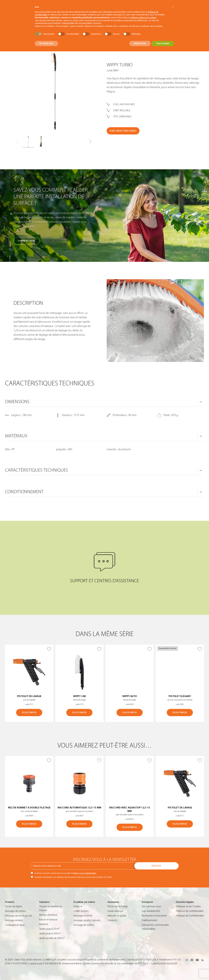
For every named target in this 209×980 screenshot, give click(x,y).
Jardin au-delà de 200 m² (52, 938)
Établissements (150, 920)
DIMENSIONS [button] (17, 402)
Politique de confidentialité (190, 911)
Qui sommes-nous (151, 906)
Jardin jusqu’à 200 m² (50, 934)
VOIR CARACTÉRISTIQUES (123, 131)
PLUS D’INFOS (29, 713)
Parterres (44, 924)
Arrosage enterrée (83, 916)
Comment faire (27, 241)
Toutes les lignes (14, 906)
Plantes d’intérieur (48, 915)
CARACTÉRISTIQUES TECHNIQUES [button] (37, 470)
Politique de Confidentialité (190, 916)
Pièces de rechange (118, 906)
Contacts (112, 920)
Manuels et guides (117, 916)
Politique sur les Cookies (188, 906)
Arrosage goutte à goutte (19, 916)
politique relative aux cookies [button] (143, 18)
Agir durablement (151, 911)
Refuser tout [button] (140, 43)
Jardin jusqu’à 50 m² (49, 929)
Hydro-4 (78, 906)
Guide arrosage (115, 911)
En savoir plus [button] (46, 43)
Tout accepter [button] (163, 43)
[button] (90, 142)
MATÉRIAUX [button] (16, 436)
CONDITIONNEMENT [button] (24, 492)
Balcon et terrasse (48, 920)
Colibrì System (81, 911)
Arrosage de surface (15, 911)
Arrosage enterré (14, 920)
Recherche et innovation (154, 916)
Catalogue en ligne (15, 925)
